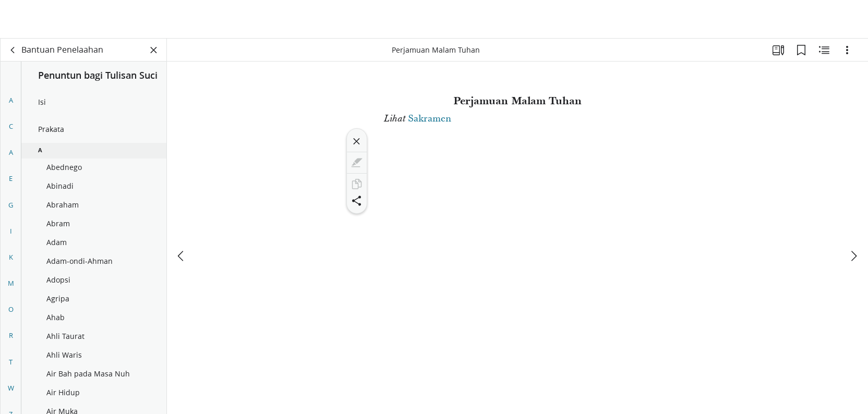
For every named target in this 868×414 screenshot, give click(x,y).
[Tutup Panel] (154, 50)
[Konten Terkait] (824, 50)
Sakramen (430, 119)
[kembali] (13, 50)
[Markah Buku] (801, 50)
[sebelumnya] (182, 217)
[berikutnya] (853, 217)
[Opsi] (847, 50)
